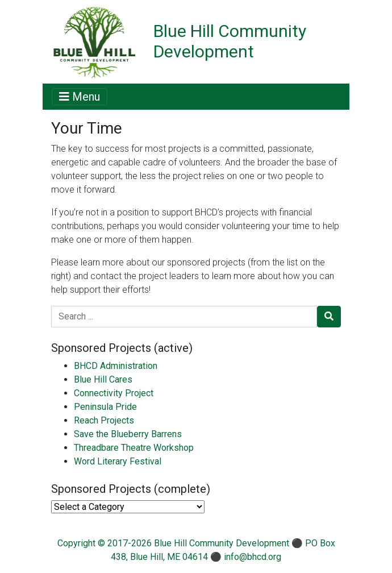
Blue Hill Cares (103, 379)
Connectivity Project (114, 393)
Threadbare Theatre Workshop (134, 448)
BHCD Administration (116, 366)
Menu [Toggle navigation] (80, 97)
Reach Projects (104, 420)
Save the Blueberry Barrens (128, 434)
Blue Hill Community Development (230, 41)
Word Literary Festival (118, 461)
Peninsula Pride (105, 407)
